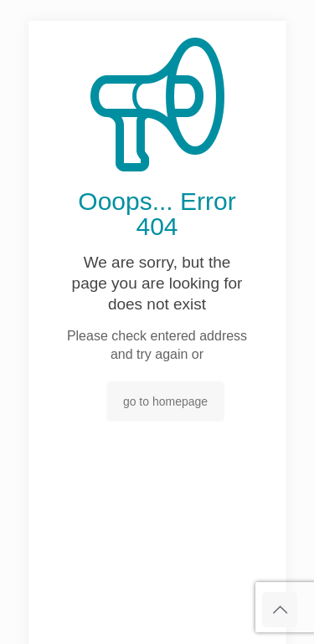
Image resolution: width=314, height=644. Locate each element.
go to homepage (165, 401)
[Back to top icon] (280, 610)
